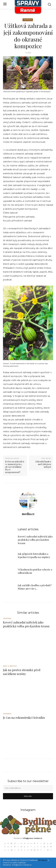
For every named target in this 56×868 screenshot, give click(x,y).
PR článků (43, 860)
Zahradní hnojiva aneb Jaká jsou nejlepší (43, 464)
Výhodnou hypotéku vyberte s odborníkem (35, 571)
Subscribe (28, 796)
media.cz (28, 514)
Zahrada (28, 20)
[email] (28, 788)
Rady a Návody (10, 666)
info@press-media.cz (32, 838)
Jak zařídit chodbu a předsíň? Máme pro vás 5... (35, 587)
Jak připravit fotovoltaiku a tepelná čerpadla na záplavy (34, 555)
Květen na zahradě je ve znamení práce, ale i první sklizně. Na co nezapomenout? (15, 467)
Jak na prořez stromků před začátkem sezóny (22, 672)
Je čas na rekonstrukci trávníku (24, 717)
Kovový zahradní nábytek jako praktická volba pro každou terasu (35, 540)
